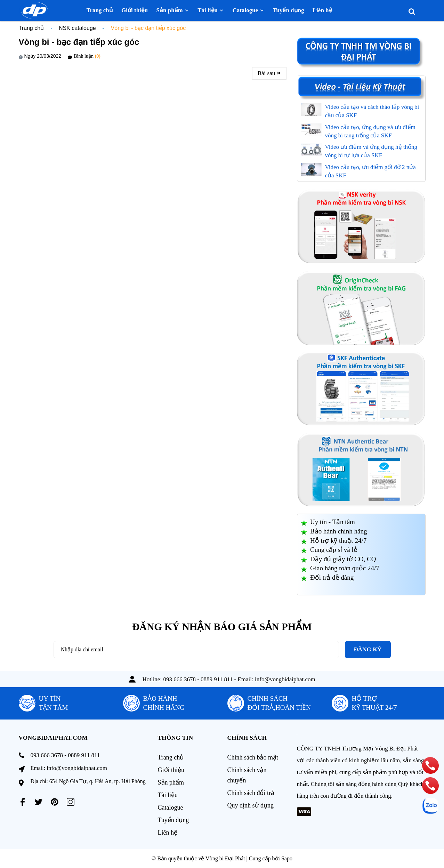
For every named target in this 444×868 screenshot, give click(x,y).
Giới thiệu (171, 770)
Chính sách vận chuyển (247, 775)
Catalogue (171, 807)
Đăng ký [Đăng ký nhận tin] (368, 649)
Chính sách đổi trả (251, 793)
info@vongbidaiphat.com (285, 679)
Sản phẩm (171, 782)
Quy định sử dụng (251, 805)
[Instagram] (71, 802)
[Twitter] (39, 802)
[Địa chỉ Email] (196, 650)
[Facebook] (23, 802)
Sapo (287, 858)
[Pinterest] (55, 802)
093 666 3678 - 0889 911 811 (198, 679)
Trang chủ (171, 757)
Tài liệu (168, 795)
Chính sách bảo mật (253, 757)
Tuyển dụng (173, 820)
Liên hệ (168, 833)
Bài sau (269, 73)
